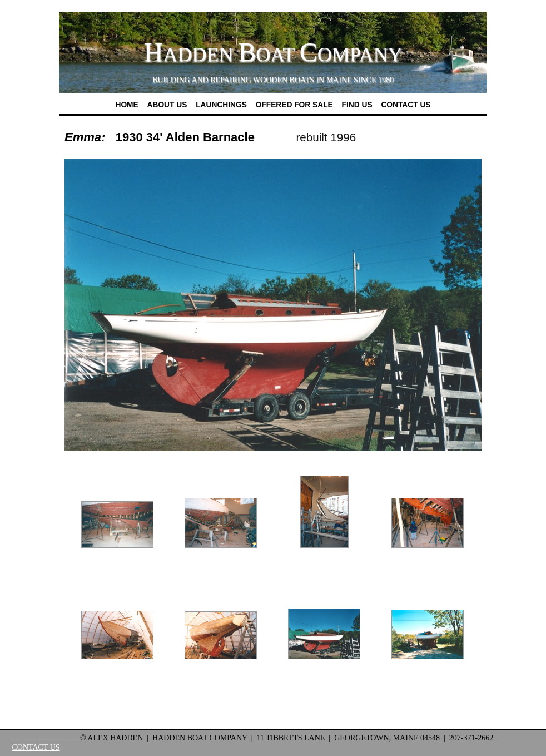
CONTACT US (36, 747)
